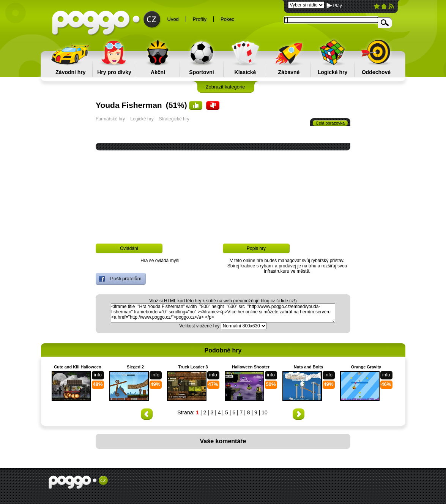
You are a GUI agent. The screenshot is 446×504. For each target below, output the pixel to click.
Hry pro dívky (114, 72)
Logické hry (333, 72)
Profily (200, 19)
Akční (158, 72)
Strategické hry (174, 119)
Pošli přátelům (120, 279)
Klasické (245, 72)
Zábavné (289, 72)
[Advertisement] (224, 213)
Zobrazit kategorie (225, 87)
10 (265, 412)
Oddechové (376, 72)
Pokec (227, 19)
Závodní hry (70, 72)
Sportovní (201, 72)
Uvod (173, 19)
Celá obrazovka (330, 123)
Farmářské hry (110, 119)
